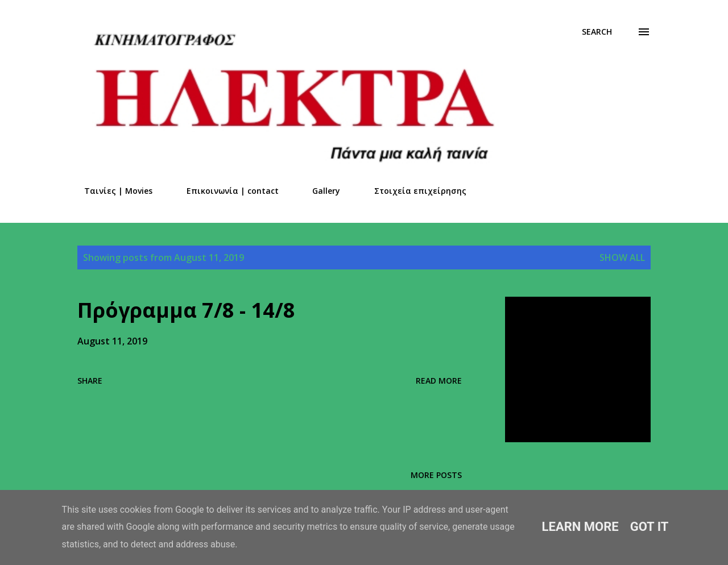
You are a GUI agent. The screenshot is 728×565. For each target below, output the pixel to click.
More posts (436, 475)
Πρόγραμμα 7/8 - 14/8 (186, 310)
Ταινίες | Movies (111, 191)
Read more (439, 381)
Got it (650, 527)
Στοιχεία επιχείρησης (413, 191)
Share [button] (90, 381)
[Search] (597, 32)
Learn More (580, 527)
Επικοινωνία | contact (226, 191)
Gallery (319, 191)
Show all (622, 257)
